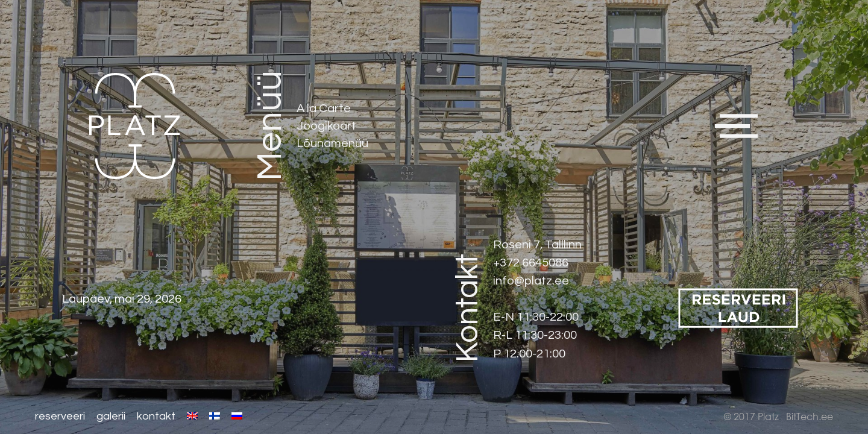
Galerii (111, 416)
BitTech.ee (810, 417)
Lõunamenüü (333, 143)
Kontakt (156, 416)
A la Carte (324, 108)
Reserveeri (60, 416)
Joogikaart (327, 126)
